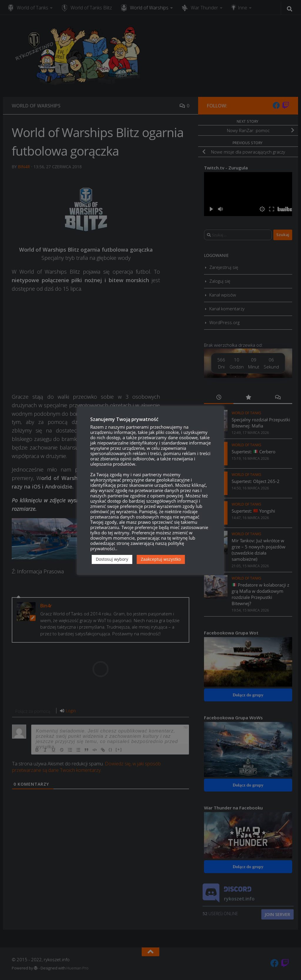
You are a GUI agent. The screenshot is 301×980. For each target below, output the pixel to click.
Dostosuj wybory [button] (112, 559)
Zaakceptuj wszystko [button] (161, 559)
